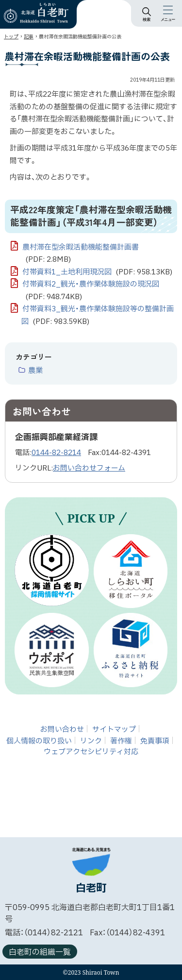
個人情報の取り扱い (39, 741)
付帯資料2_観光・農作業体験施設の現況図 (91, 291)
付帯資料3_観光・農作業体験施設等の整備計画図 (98, 316)
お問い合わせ (62, 729)
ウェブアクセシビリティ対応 (91, 752)
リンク (91, 741)
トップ (11, 37)
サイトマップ (114, 729)
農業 (35, 371)
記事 (29, 37)
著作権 (121, 741)
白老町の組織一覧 (40, 952)
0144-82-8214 (56, 453)
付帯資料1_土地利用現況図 (97, 272)
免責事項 (155, 741)
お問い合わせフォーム (89, 468)
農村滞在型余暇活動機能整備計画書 (81, 254)
